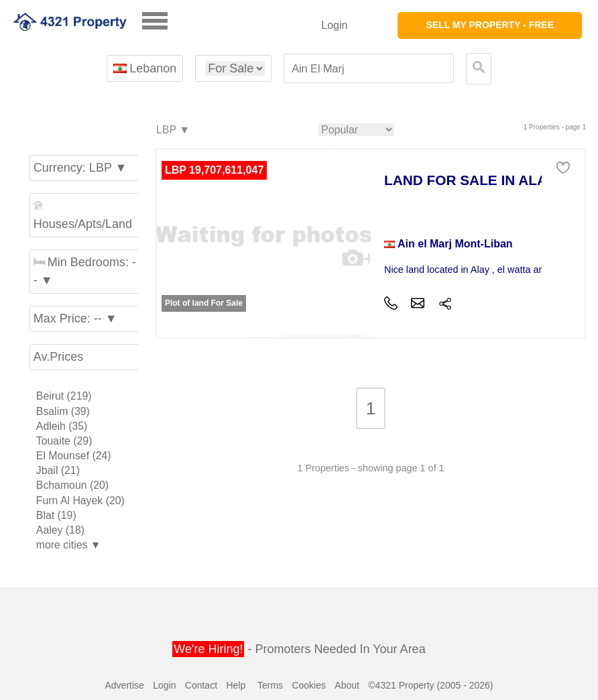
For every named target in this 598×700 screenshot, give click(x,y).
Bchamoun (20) (72, 485)
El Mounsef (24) (74, 456)
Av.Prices (58, 357)
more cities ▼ (69, 545)
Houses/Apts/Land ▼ (87, 216)
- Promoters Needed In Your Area (299, 649)
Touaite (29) (64, 441)
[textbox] (369, 69)
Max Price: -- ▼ (75, 318)
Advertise (124, 685)
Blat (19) (56, 515)
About (347, 685)
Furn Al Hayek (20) (80, 501)
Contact (201, 685)
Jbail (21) (58, 470)
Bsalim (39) (63, 411)
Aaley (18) (60, 530)
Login (334, 25)
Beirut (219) (64, 396)
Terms (270, 685)
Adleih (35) (62, 426)
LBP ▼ (172, 130)
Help (236, 685)
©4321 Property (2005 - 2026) (430, 685)
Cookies (309, 685)
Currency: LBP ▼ (80, 168)
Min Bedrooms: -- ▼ (85, 271)
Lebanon (145, 68)
